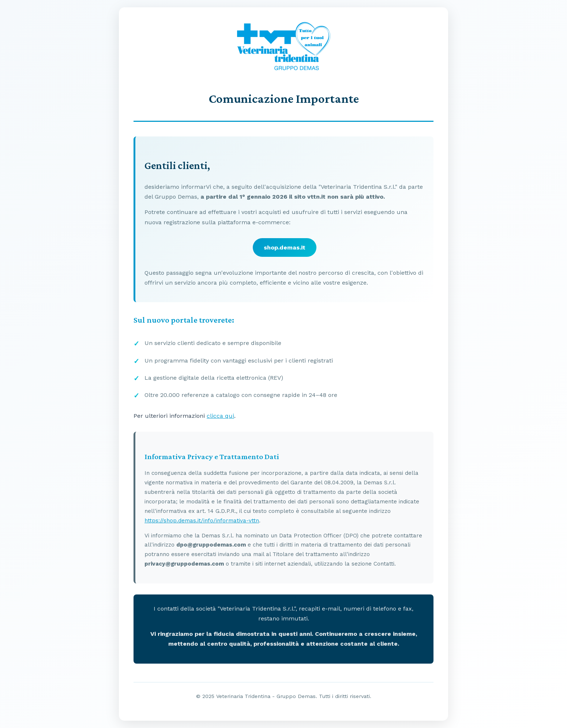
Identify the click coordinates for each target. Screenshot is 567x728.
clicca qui (220, 416)
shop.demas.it (285, 247)
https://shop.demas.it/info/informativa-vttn (202, 521)
